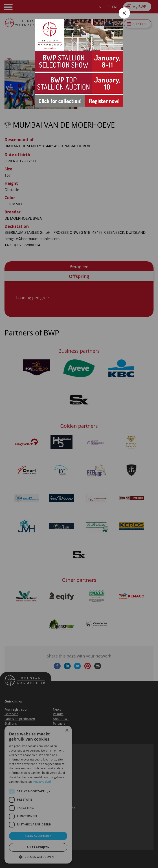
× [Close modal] (124, 13)
